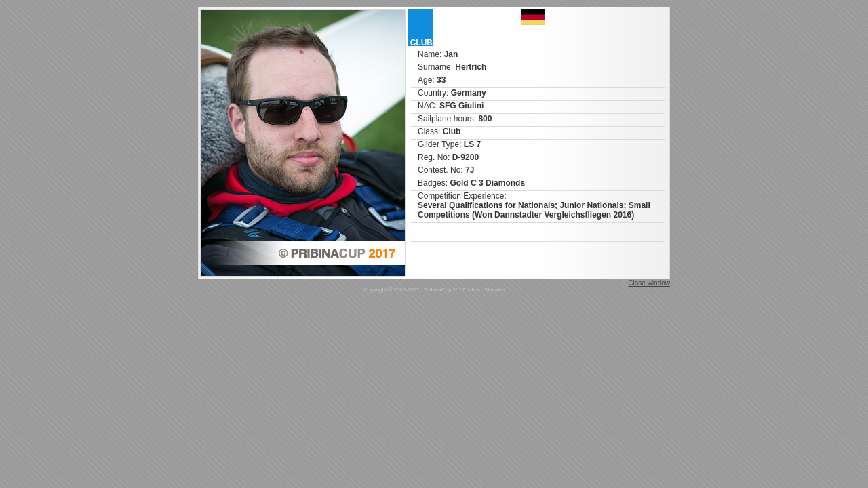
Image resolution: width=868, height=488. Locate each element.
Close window (649, 283)
